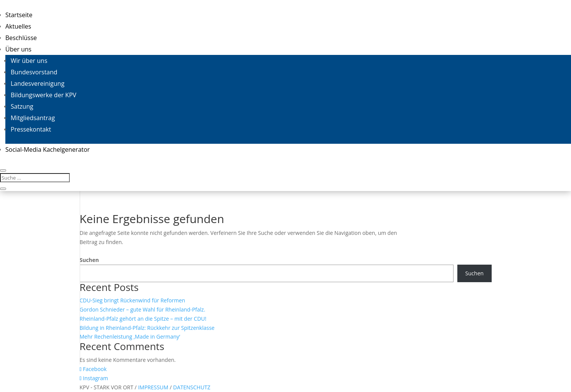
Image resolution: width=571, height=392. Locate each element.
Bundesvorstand (34, 72)
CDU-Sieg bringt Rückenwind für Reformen (133, 300)
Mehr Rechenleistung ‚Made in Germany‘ (130, 337)
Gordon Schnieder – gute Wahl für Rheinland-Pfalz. (143, 309)
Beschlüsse (21, 38)
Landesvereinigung (38, 84)
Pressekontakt (31, 129)
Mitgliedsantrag (33, 118)
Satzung (22, 106)
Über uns (18, 49)
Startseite (19, 15)
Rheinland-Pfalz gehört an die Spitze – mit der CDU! (143, 319)
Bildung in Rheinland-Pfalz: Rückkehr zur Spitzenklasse (147, 328)
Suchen (89, 260)
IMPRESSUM (154, 387)
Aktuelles (18, 26)
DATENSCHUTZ (192, 387)
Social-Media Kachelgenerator (47, 149)
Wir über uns (29, 61)
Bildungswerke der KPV (43, 95)
